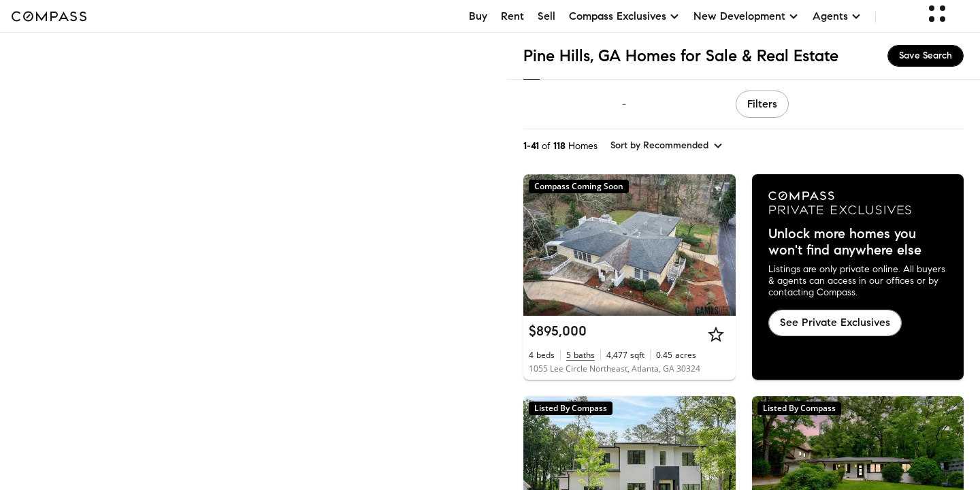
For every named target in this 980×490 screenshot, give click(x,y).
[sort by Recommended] (667, 146)
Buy (478, 16)
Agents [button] (837, 16)
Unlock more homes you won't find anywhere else (845, 242)
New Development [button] (746, 16)
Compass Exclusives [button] (624, 16)
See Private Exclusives (835, 322)
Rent (512, 16)
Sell (546, 16)
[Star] (716, 334)
